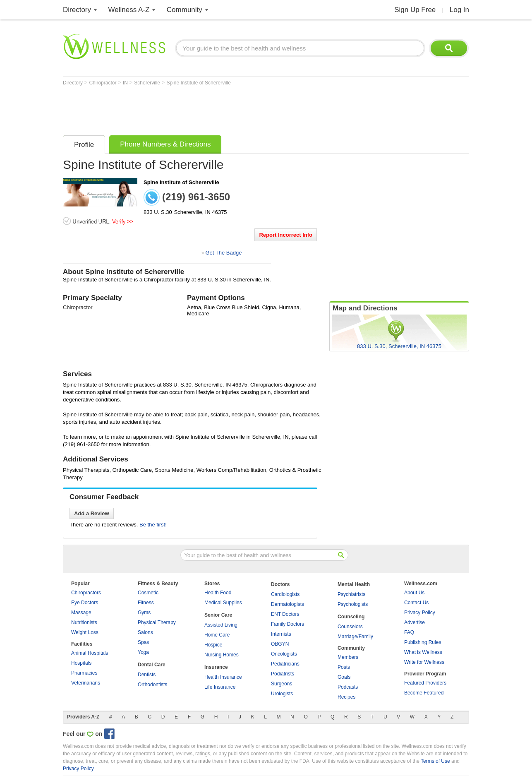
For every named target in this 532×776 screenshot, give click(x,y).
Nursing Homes (222, 655)
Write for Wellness (424, 662)
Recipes (346, 697)
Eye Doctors (85, 603)
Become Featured (424, 693)
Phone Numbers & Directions (165, 144)
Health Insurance (223, 677)
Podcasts (348, 687)
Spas (143, 642)
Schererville (148, 83)
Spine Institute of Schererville (198, 83)
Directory (77, 10)
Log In (459, 10)
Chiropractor (103, 83)
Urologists (282, 694)
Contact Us (416, 603)
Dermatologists (288, 604)
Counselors (350, 627)
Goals (344, 677)
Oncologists (284, 654)
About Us (414, 593)
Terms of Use (435, 761)
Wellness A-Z (129, 10)
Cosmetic (148, 593)
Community (185, 10)
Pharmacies (84, 673)
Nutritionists (84, 622)
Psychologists (353, 604)
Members (348, 657)
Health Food (218, 593)
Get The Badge (223, 253)
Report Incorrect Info (286, 235)
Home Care (217, 635)
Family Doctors (288, 624)
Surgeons (282, 684)
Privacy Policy (420, 613)
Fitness (146, 603)
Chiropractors (86, 593)
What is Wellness (423, 652)
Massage (81, 613)
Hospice (213, 645)
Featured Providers (425, 683)
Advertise (415, 622)
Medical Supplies (223, 603)
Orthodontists (152, 685)
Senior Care (218, 615)
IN (126, 83)
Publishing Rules (423, 642)
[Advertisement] (213, 108)
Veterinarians (86, 683)
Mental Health (354, 584)
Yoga (143, 652)
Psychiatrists (351, 594)
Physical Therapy (157, 622)
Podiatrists (283, 674)
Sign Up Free (415, 10)
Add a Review (92, 513)
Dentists (147, 675)
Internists (281, 634)
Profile (84, 145)
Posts (344, 667)
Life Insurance (220, 687)
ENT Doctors (285, 614)
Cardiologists (285, 594)
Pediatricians (285, 664)
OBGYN (280, 644)
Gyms (144, 613)
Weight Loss (85, 632)
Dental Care (152, 665)
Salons (145, 632)
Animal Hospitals (90, 653)
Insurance (216, 667)
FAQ (409, 632)
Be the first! (153, 525)
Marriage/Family (355, 637)
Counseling (351, 617)
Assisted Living (221, 625)
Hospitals (81, 663)
